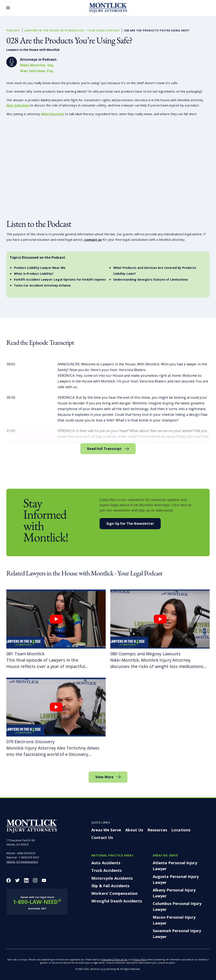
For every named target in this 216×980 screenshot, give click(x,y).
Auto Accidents (106, 863)
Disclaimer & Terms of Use (114, 960)
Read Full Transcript (104, 449)
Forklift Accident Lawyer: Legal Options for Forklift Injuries (60, 279)
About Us (134, 830)
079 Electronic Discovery (30, 742)
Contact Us (102, 837)
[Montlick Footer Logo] (32, 826)
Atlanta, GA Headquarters (22, 862)
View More (104, 777)
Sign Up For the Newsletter (130, 524)
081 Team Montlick (25, 654)
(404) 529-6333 (26, 853)
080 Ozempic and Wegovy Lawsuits (145, 654)
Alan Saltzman (18, 105)
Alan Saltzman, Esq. (37, 71)
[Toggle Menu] (8, 8)
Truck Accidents (107, 870)
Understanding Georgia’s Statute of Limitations (151, 279)
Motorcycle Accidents (112, 878)
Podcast (13, 30)
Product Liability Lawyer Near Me (40, 268)
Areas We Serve (106, 830)
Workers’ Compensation (114, 893)
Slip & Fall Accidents (110, 886)
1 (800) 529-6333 (29, 857)
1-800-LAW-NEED (37, 903)
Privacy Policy (140, 960)
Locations (181, 830)
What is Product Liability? (34, 274)
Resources (157, 830)
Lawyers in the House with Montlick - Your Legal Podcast (72, 30)
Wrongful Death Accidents (117, 901)
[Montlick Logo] (108, 8)
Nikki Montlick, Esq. (37, 65)
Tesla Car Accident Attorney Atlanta (42, 285)
